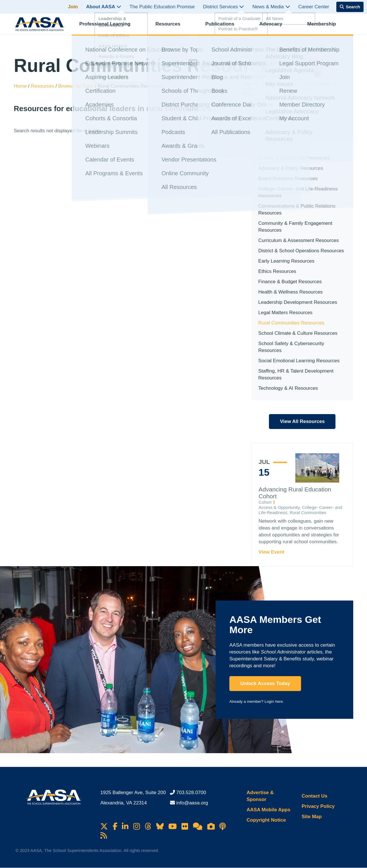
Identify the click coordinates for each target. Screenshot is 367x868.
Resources (173, 27)
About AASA (104, 7)
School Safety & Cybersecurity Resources (291, 347)
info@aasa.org (192, 803)
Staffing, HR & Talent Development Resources (296, 374)
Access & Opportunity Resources (294, 158)
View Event (271, 552)
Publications (225, 27)
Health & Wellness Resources (291, 292)
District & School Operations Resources (301, 251)
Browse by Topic (77, 86)
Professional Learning (110, 27)
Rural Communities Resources (291, 323)
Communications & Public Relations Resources (297, 209)
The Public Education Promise (162, 7)
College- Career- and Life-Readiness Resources (298, 192)
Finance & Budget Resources (290, 282)
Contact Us (315, 796)
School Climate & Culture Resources (298, 333)
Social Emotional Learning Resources (299, 361)
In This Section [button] (278, 143)
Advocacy (276, 27)
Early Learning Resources (286, 261)
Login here (274, 701)
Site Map (312, 817)
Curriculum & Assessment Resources (299, 240)
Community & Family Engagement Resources (295, 227)
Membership (326, 27)
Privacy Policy (318, 806)
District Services (224, 7)
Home (21, 86)
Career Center (314, 7)
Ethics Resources (277, 271)
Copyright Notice (266, 820)
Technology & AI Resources (288, 388)
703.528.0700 (191, 793)
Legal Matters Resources (285, 313)
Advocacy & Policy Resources (291, 168)
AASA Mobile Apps (269, 810)
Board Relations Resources (288, 179)
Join (73, 7)
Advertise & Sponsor (260, 796)
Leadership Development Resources (298, 302)
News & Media (271, 7)
